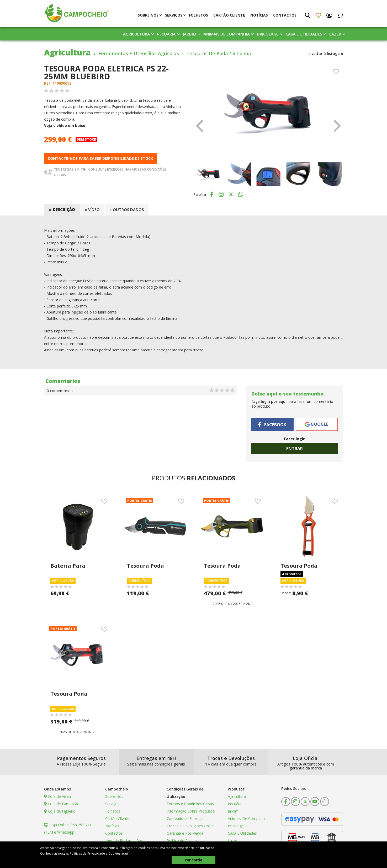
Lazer (335, 34)
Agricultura (136, 34)
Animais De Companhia (227, 34)
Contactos (285, 15)
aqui (124, 853)
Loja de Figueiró (60, 811)
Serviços (174, 15)
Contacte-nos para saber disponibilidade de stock (100, 158)
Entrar (295, 449)
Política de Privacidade (186, 841)
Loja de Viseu (57, 796)
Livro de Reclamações (124, 841)
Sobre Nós (148, 15)
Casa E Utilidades (304, 34)
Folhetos (198, 15)
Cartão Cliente (229, 15)
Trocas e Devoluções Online (191, 826)
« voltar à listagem (326, 53)
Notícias (259, 15)
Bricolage (268, 34)
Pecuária (166, 34)
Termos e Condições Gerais (190, 804)
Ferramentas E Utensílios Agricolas (139, 53)
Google (317, 424)
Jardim (190, 34)
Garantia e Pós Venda (185, 833)
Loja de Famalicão (62, 804)
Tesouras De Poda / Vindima (219, 53)
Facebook (272, 425)
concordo (194, 860)
